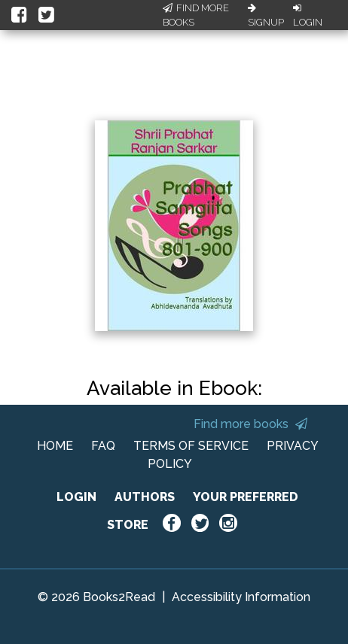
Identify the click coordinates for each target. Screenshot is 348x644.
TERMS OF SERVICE (191, 446)
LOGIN (76, 497)
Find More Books (196, 15)
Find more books (250, 424)
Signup (266, 16)
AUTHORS (145, 497)
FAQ (103, 446)
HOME (55, 446)
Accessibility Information (241, 597)
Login (308, 16)
